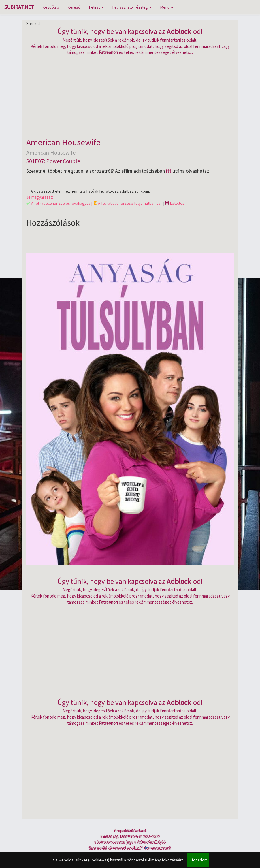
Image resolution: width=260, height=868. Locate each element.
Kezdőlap (51, 7)
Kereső (74, 7)
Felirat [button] (96, 7)
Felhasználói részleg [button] (132, 7)
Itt (146, 848)
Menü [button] (167, 7)
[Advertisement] (130, 96)
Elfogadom (198, 860)
